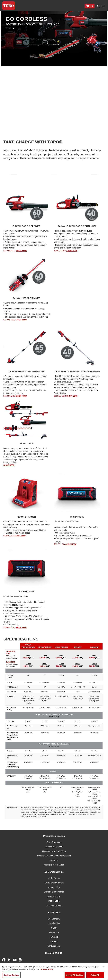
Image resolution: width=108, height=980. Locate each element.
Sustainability (54, 923)
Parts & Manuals (54, 842)
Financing (54, 860)
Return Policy (54, 887)
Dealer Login (54, 901)
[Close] (103, 967)
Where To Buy (54, 896)
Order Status (54, 878)
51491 (61, 655)
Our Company (54, 919)
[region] (54, 971)
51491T (61, 664)
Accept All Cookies (75, 975)
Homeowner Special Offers (54, 851)
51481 (28, 655)
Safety (54, 928)
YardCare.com (54, 946)
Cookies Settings (11, 975)
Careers (54, 941)
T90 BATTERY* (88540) (43, 714)
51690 (78, 655)
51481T (28, 664)
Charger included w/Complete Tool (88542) (12, 737)
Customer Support (54, 905)
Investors (54, 937)
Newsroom (54, 932)
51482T (45, 664)
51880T (94, 664)
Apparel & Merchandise (54, 865)
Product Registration (54, 847)
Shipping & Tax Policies (54, 892)
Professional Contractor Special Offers (54, 856)
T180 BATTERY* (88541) (47, 744)
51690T (78, 664)
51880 (94, 655)
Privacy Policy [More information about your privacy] (47, 969)
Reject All (95, 975)
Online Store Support (54, 883)
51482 (45, 655)
